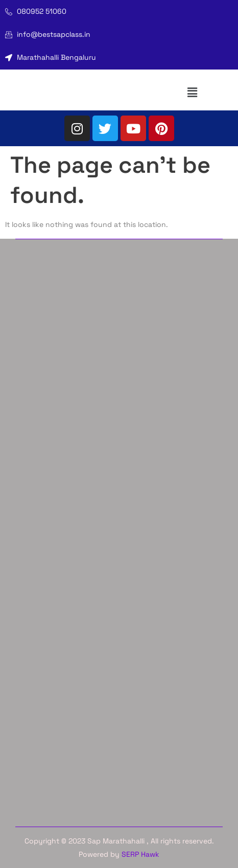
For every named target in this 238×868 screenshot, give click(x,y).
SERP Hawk (140, 854)
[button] (193, 92)
